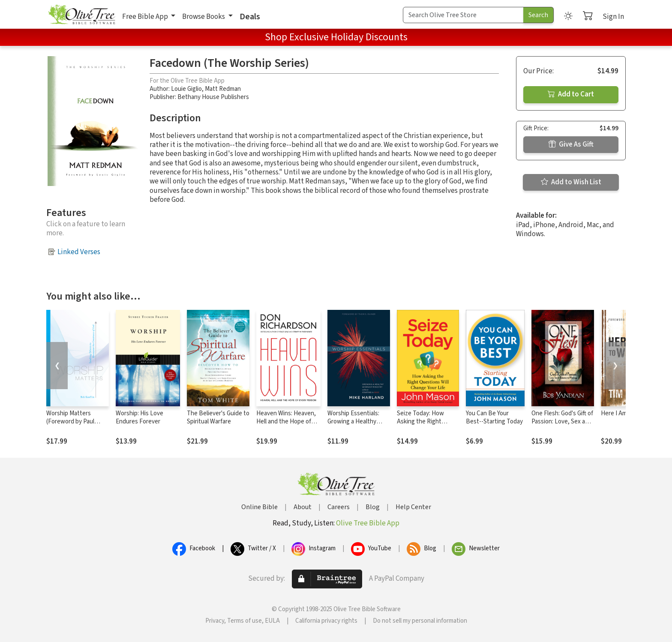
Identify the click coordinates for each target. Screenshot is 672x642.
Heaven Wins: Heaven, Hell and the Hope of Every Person (286, 421)
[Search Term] (463, 15)
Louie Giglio (186, 89)
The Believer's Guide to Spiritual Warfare (218, 417)
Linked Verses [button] (79, 252)
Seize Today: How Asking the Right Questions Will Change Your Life (427, 426)
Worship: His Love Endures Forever (139, 417)
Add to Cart (571, 94)
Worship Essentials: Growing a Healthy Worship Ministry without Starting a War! (358, 426)
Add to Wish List (571, 182)
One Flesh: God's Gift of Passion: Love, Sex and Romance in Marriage (562, 421)
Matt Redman (223, 89)
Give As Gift (571, 144)
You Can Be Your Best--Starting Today (494, 417)
